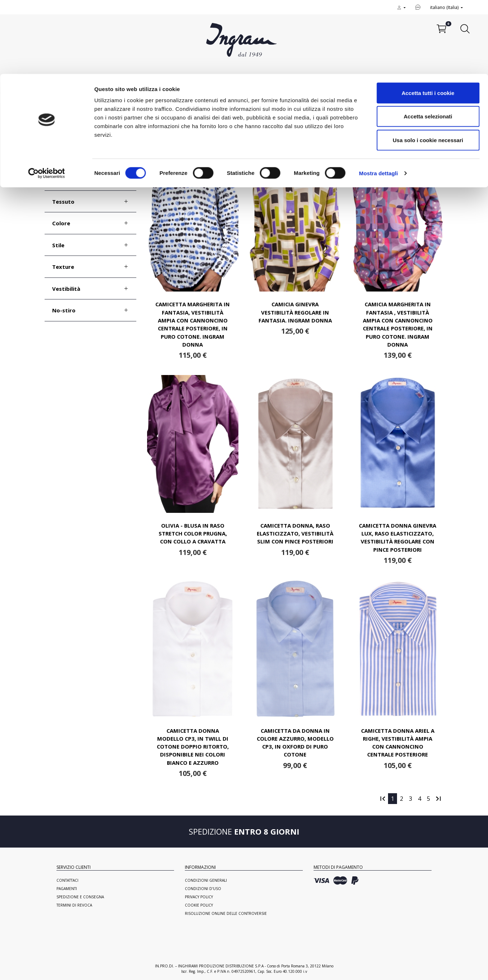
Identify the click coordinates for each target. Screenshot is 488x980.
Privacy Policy (199, 897)
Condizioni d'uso (203, 889)
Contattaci (67, 880)
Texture (63, 267)
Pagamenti (67, 889)
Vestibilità (66, 289)
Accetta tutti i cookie (428, 19)
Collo (59, 180)
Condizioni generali (206, 880)
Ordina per (411, 139)
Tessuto (63, 202)
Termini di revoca (74, 905)
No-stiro (64, 310)
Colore (61, 223)
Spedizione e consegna (80, 897)
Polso (60, 158)
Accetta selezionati (428, 43)
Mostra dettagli (378, 99)
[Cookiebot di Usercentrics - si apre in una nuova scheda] (47, 99)
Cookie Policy (199, 905)
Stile (58, 245)
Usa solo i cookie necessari (428, 66)
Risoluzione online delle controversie (226, 913)
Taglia (60, 136)
